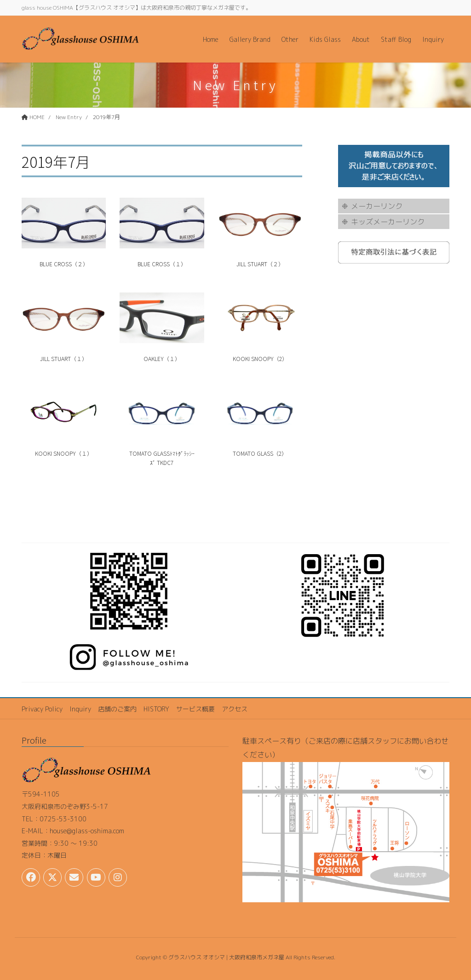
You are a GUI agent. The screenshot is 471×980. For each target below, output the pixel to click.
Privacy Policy (42, 709)
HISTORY (156, 709)
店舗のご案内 (117, 709)
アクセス (235, 709)
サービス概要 (195, 709)
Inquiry (80, 709)
